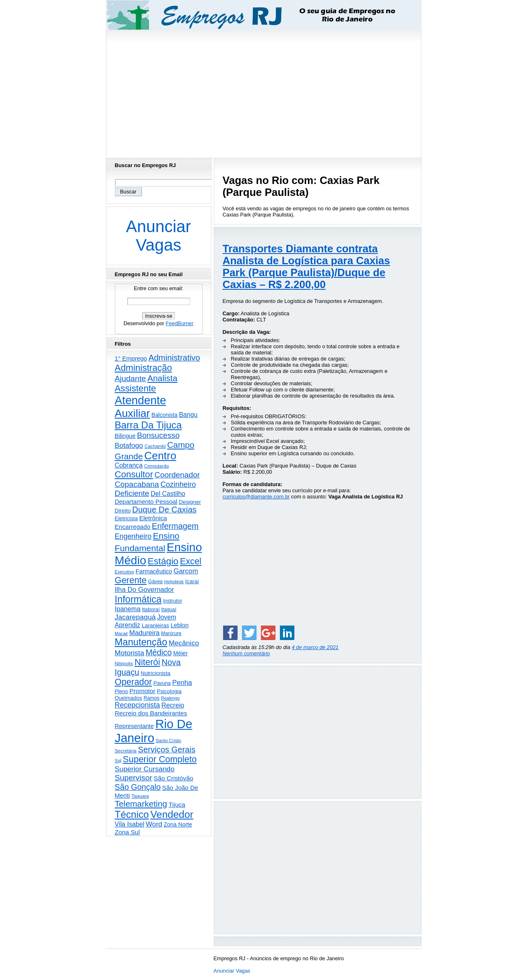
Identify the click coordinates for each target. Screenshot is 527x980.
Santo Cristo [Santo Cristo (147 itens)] (168, 740)
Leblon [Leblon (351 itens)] (180, 625)
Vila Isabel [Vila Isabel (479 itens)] (130, 824)
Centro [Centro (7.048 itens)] (160, 456)
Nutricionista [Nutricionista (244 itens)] (156, 673)
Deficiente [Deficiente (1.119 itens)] (132, 493)
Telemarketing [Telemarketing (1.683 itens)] (141, 804)
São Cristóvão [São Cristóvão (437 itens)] (173, 778)
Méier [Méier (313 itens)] (181, 653)
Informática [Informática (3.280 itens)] (138, 599)
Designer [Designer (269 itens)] (190, 502)
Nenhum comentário (246, 653)
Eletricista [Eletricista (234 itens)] (126, 518)
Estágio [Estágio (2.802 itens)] (163, 561)
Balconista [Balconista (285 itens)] (164, 415)
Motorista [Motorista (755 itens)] (130, 653)
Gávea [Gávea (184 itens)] (156, 582)
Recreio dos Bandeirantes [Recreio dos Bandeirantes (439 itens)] (151, 713)
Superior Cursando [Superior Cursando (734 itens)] (145, 769)
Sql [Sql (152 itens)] (118, 761)
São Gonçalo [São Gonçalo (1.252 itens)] (138, 787)
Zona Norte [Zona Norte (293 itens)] (178, 824)
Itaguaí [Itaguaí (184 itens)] (169, 610)
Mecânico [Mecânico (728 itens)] (184, 643)
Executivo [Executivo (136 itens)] (125, 572)
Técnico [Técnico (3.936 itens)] (132, 815)
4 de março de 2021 (315, 647)
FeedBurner (180, 323)
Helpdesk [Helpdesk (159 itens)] (174, 582)
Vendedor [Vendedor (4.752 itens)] (172, 814)
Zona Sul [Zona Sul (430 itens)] (127, 832)
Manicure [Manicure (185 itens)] (171, 633)
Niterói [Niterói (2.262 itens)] (147, 662)
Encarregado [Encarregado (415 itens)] (133, 527)
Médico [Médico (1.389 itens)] (159, 652)
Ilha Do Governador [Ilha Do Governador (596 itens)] (145, 590)
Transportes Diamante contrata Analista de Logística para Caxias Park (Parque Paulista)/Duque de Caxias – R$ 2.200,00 (307, 267)
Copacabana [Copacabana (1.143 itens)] (137, 484)
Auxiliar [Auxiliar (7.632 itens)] (133, 413)
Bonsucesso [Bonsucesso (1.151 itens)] (158, 435)
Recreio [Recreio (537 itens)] (173, 705)
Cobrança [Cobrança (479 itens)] (129, 465)
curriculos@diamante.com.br (256, 497)
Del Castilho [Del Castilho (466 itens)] (168, 494)
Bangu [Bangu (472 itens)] (188, 415)
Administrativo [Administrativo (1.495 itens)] (174, 358)
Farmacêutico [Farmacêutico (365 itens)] (154, 571)
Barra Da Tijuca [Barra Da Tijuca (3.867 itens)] (148, 425)
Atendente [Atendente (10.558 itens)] (141, 400)
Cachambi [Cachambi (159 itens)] (155, 446)
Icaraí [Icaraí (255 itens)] (192, 581)
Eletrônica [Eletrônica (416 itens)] (153, 518)
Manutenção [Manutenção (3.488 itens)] (141, 642)
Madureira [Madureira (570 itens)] (145, 633)
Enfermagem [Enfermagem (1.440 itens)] (175, 526)
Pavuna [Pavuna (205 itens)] (162, 683)
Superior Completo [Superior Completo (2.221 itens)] (160, 759)
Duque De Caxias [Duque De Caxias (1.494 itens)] (164, 510)
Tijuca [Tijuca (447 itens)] (177, 804)
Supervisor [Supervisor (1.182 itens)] (134, 778)
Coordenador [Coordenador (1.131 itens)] (177, 475)
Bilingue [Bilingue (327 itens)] (125, 436)
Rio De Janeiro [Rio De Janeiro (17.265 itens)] (154, 731)
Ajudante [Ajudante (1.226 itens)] (131, 378)
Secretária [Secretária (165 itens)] (126, 751)
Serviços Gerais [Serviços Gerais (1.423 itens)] (167, 750)
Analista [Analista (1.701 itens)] (162, 378)
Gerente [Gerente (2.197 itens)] (131, 580)
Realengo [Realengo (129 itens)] (170, 698)
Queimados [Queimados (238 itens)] (129, 698)
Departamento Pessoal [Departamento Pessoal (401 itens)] (146, 502)
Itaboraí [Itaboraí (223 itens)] (151, 609)
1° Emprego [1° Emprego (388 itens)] (131, 358)
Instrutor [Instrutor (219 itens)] (173, 601)
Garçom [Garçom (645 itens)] (186, 571)
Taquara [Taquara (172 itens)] (140, 796)
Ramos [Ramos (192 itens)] (152, 698)
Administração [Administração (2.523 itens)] (143, 368)
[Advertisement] (263, 92)
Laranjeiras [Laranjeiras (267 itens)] (155, 625)
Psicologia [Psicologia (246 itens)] (169, 691)
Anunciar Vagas (159, 236)
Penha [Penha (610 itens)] (182, 683)
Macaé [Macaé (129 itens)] (121, 633)
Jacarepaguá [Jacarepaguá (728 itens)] (135, 617)
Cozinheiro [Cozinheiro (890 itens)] (178, 484)
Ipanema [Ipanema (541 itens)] (128, 609)
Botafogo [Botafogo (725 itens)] (129, 445)
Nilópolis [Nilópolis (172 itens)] (124, 663)
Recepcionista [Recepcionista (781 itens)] (138, 705)
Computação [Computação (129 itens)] (156, 466)
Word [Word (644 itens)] (154, 824)
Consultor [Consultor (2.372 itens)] (134, 474)
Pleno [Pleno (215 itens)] (121, 691)
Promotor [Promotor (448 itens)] (142, 691)
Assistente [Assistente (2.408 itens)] (135, 388)
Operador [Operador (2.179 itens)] (134, 682)
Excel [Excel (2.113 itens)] (191, 561)
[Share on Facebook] (230, 633)
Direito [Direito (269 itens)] (123, 511)
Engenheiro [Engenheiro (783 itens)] (133, 536)
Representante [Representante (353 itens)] (134, 726)
